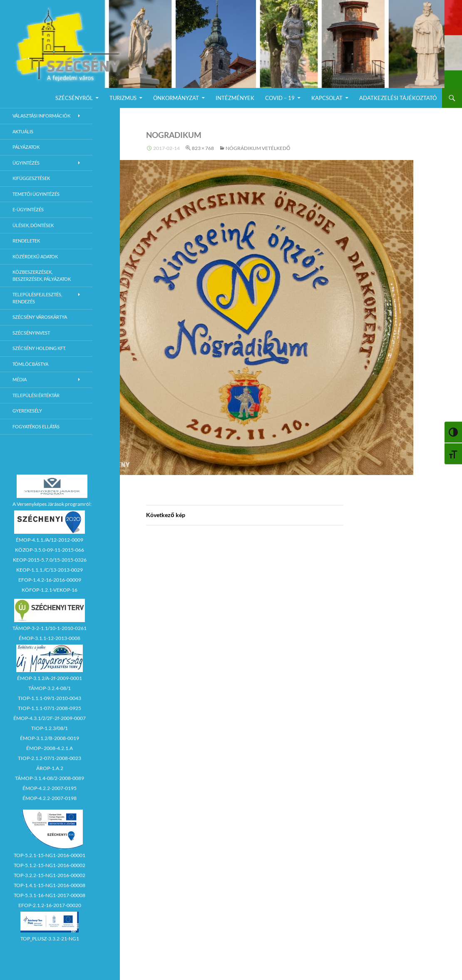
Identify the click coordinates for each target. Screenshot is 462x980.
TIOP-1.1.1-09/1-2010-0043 (50, 698)
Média (20, 379)
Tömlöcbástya (30, 364)
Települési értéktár (36, 395)
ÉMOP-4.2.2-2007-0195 (50, 788)
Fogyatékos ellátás (36, 426)
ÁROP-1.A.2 (50, 768)
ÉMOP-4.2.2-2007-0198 (50, 798)
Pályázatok (26, 147)
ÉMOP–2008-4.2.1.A (50, 748)
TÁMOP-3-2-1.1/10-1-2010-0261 (50, 628)
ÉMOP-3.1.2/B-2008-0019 (50, 738)
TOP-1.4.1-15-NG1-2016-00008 (50, 885)
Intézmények (235, 98)
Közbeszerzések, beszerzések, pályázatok (42, 275)
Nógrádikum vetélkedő (258, 148)
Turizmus (123, 98)
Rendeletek (26, 241)
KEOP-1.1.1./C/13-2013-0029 (50, 570)
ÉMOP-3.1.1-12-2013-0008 (50, 638)
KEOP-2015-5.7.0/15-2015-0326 (50, 560)
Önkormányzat (176, 98)
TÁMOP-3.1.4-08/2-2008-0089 (50, 778)
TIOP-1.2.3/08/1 (50, 728)
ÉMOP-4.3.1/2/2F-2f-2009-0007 (50, 718)
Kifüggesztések (31, 178)
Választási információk (41, 116)
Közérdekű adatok (35, 256)
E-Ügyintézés (28, 209)
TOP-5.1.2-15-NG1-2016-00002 (50, 865)
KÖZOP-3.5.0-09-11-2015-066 (50, 550)
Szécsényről (74, 98)
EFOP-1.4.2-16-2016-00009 (50, 580)
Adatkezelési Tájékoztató (398, 98)
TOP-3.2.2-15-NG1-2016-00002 (50, 875)
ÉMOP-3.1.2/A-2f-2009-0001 (50, 678)
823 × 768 (203, 148)
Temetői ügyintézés (36, 194)
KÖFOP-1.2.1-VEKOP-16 (50, 590)
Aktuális (23, 131)
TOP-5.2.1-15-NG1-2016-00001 (50, 855)
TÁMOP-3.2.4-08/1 (50, 688)
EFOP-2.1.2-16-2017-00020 (50, 905)
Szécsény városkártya (40, 317)
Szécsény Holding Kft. (39, 348)
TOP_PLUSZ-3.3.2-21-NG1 (50, 939)
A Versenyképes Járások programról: (52, 504)
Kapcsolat (327, 98)
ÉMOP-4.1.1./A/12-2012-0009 (50, 540)
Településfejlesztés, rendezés (37, 298)
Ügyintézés (26, 163)
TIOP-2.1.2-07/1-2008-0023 (50, 758)
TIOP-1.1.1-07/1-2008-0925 (50, 708)
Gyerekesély (27, 411)
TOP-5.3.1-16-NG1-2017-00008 (50, 895)
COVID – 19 (280, 98)
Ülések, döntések (33, 225)
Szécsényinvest (31, 333)
